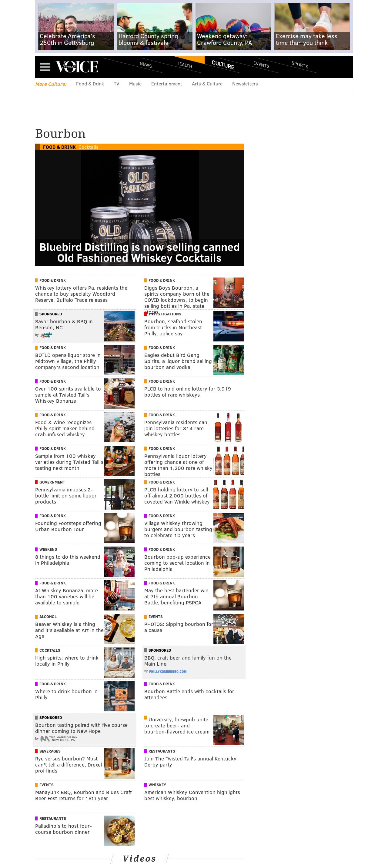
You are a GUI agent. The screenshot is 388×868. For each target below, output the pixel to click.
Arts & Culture (207, 83)
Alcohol (48, 617)
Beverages (50, 751)
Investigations (165, 314)
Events (261, 64)
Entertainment (167, 83)
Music (135, 83)
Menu (45, 67)
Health (184, 64)
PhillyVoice (77, 67)
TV (117, 83)
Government (52, 482)
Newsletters (245, 83)
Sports (300, 65)
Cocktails (89, 147)
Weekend (48, 549)
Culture (223, 65)
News (146, 65)
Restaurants (162, 751)
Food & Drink (90, 83)
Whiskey (157, 785)
